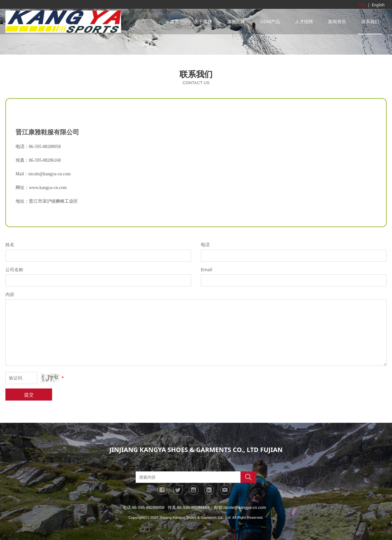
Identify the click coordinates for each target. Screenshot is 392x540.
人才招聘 (304, 21)
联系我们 (370, 21)
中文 (362, 5)
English (378, 5)
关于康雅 (203, 21)
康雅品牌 (236, 21)
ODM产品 (270, 21)
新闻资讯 (337, 21)
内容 (10, 294)
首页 (174, 21)
